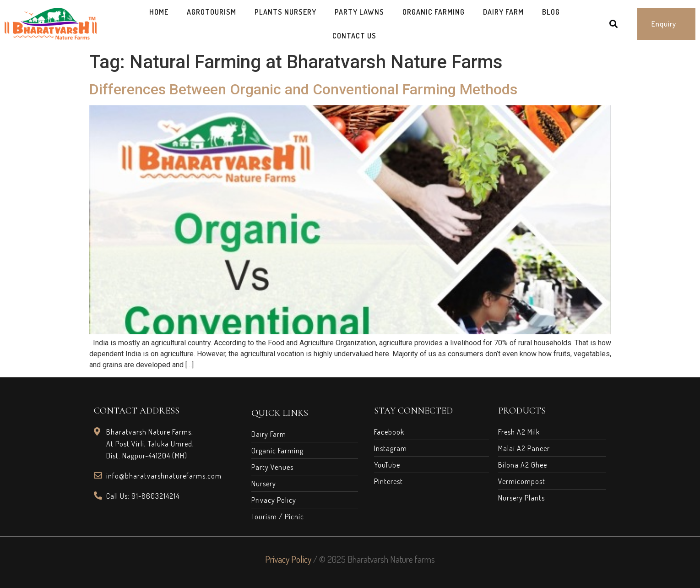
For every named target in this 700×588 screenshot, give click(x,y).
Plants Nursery (285, 12)
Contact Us (354, 36)
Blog (551, 12)
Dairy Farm (503, 12)
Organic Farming (434, 12)
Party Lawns (359, 12)
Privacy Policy (288, 559)
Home (159, 12)
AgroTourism (212, 12)
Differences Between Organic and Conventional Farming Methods (303, 89)
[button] (666, 24)
